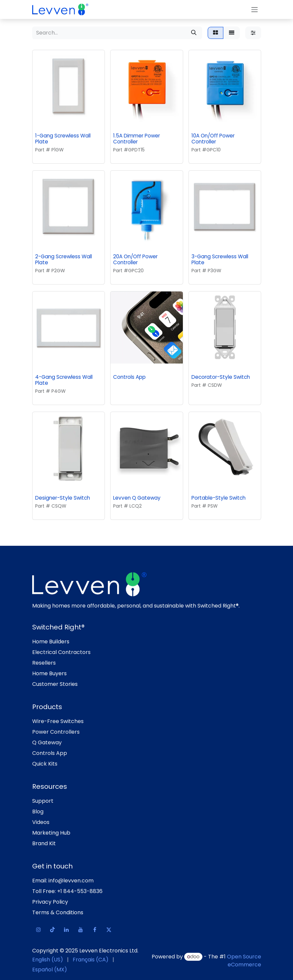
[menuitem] (48, 960)
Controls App (129, 377)
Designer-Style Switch (63, 497)
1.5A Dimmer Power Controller (137, 139)
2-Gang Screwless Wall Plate (64, 259)
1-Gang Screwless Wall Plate (63, 139)
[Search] (194, 33)
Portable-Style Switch (218, 497)
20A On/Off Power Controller (135, 259)
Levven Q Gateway (137, 497)
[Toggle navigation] (255, 9)
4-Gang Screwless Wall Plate (64, 380)
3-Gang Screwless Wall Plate (220, 259)
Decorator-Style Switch (220, 377)
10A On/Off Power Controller (213, 139)
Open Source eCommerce (244, 961)
